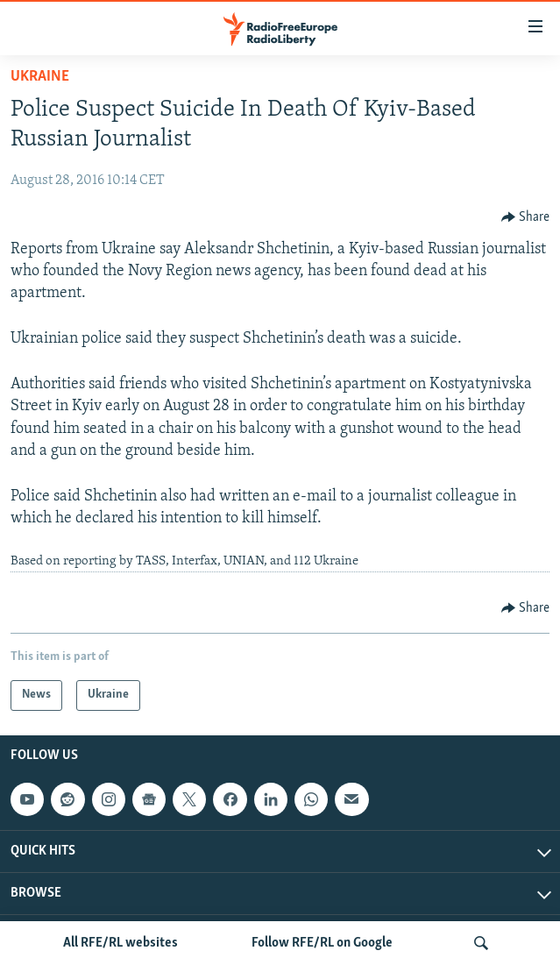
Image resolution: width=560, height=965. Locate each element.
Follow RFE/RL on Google (322, 943)
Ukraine (40, 77)
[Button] (526, 217)
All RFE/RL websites (121, 943)
